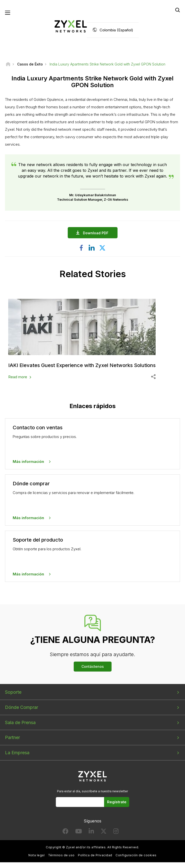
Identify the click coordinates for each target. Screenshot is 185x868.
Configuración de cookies (136, 855)
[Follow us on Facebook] (65, 832)
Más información (28, 462)
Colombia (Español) (116, 30)
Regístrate (117, 802)
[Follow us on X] (104, 832)
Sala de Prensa (20, 722)
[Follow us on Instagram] (116, 832)
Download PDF (97, 233)
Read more (18, 377)
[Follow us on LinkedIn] (91, 832)
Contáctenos (93, 666)
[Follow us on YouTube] (79, 832)
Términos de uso (61, 855)
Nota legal (36, 855)
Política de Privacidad (95, 855)
